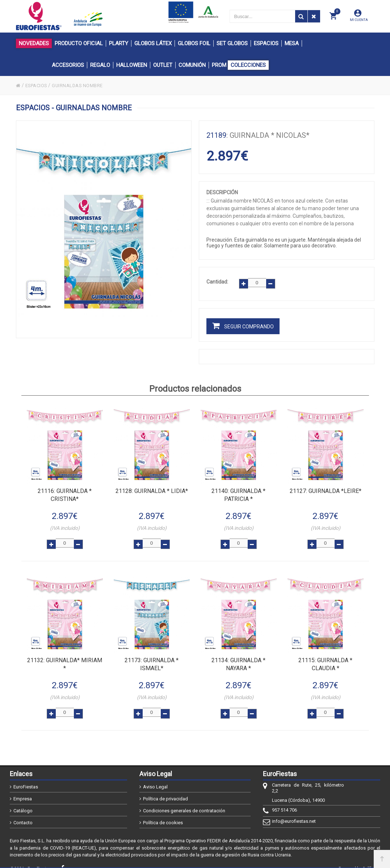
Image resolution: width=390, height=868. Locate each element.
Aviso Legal (155, 778)
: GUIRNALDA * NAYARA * (238, 658)
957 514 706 (284, 801)
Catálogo (23, 802)
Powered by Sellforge (359, 860)
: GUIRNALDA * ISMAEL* (152, 658)
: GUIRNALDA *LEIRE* (326, 488)
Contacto (23, 814)
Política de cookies (163, 814)
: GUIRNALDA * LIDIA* (152, 488)
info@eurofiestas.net (294, 812)
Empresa (23, 790)
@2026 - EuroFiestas (31, 860)
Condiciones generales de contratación (184, 802)
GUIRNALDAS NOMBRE (83, 85)
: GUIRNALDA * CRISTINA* (65, 492)
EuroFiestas (26, 778)
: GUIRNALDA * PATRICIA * (238, 492)
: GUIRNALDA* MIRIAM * (65, 658)
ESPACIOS (38, 85)
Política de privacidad (165, 790)
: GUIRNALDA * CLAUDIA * (325, 658)
